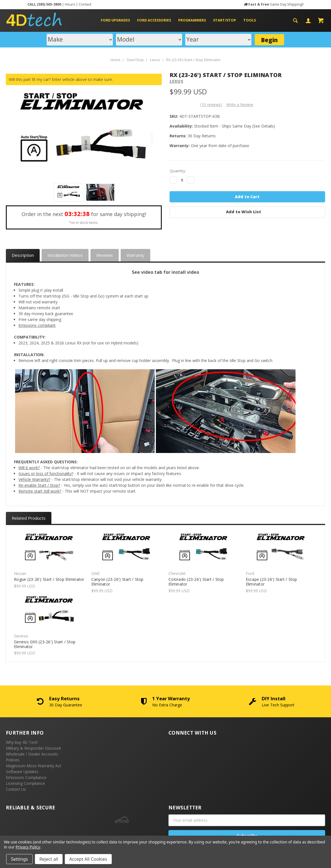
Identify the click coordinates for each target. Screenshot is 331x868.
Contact (85, 4)
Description (23, 255)
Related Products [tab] (29, 518)
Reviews (105, 255)
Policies (13, 760)
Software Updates (22, 772)
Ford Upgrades (118, 20)
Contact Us (16, 789)
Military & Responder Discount (34, 748)
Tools (250, 20)
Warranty (135, 255)
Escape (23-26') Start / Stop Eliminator (272, 582)
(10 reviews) (211, 105)
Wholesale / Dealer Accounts (32, 754)
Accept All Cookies (88, 859)
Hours (70, 4)
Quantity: (178, 171)
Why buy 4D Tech (22, 742)
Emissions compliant (37, 325)
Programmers (194, 20)
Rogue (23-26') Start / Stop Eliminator (49, 579)
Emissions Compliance (26, 777)
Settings (19, 859)
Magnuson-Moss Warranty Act (34, 766)
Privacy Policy (28, 847)
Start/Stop (227, 20)
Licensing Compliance (25, 783)
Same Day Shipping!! (276, 4)
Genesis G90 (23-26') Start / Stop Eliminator (45, 644)
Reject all (49, 859)
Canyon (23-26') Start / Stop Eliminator (117, 582)
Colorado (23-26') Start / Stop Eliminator (196, 582)
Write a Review (240, 105)
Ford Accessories (156, 20)
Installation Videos (65, 255)
